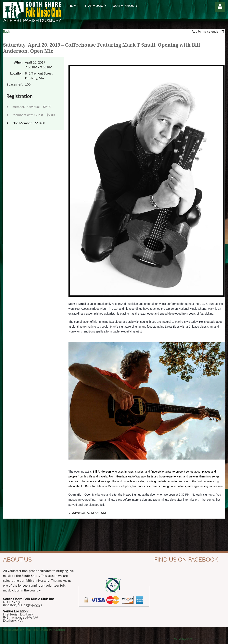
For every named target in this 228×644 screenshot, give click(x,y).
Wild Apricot (183, 639)
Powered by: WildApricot (52, 630)
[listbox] (208, 31)
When (18, 62)
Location (16, 73)
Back (7, 31)
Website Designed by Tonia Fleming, (21, 630)
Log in (220, 7)
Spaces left (15, 84)
